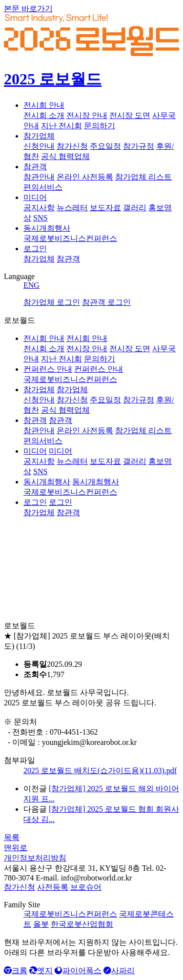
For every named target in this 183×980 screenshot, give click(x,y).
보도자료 (105, 208)
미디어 (35, 197)
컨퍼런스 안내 (48, 369)
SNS (40, 218)
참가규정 (139, 146)
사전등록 (53, 887)
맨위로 (16, 848)
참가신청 (72, 146)
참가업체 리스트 (143, 177)
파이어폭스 (78, 970)
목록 (12, 837)
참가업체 (39, 136)
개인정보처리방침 (35, 858)
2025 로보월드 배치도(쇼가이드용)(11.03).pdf (100, 770)
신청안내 (39, 146)
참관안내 (39, 177)
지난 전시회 (61, 126)
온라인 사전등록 (85, 177)
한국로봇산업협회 (82, 924)
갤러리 (135, 208)
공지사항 (39, 208)
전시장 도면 (130, 115)
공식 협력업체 (65, 156)
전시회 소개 (44, 115)
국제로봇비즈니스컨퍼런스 (70, 238)
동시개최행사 (47, 228)
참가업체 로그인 (52, 302)
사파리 (119, 970)
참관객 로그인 (106, 302)
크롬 (16, 970)
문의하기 (100, 126)
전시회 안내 (44, 105)
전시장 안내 (87, 115)
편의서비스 (43, 187)
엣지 (41, 970)
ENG (31, 285)
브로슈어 (86, 887)
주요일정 (105, 146)
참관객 (35, 167)
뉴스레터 (72, 208)
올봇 (41, 924)
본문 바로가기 (28, 9)
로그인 (35, 249)
